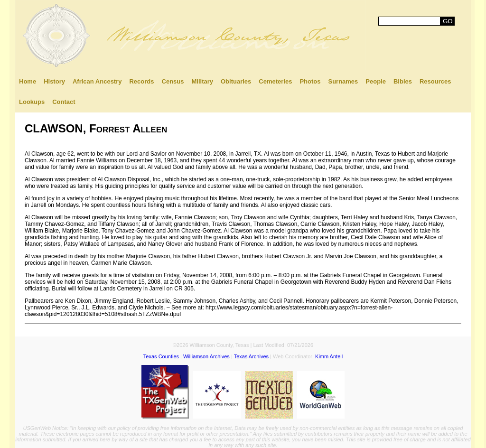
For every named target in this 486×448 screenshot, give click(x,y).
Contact (64, 102)
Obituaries (236, 81)
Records (141, 81)
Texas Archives (251, 356)
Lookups (32, 102)
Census (173, 81)
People (376, 81)
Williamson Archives (206, 356)
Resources (435, 81)
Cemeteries (275, 81)
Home (28, 81)
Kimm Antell (329, 356)
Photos (310, 81)
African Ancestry (97, 81)
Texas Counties (161, 356)
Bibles (403, 81)
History (54, 81)
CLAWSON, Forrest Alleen (96, 128)
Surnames (343, 81)
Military (202, 81)
